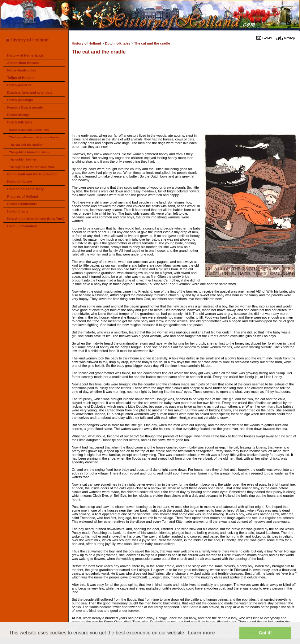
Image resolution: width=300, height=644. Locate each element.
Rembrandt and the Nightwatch (32, 174)
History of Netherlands (25, 55)
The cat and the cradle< (26, 145)
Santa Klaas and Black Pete (29, 130)
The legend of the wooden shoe (32, 167)
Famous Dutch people (25, 107)
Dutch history (18, 115)
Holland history (19, 182)
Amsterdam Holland (23, 63)
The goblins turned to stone (29, 152)
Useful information (22, 226)
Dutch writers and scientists (30, 92)
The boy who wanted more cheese (34, 137)
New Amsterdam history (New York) (36, 219)
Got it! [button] (265, 633)
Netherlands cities (22, 70)
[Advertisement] (114, 95)
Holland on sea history (25, 189)
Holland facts (18, 211)
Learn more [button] (201, 633)
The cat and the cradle (152, 43)
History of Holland (27, 40)
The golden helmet (22, 159)
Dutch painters (19, 85)
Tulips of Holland (21, 78)
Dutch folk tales (20, 122)
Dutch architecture (22, 204)
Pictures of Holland (23, 196)
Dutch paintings (20, 100)
